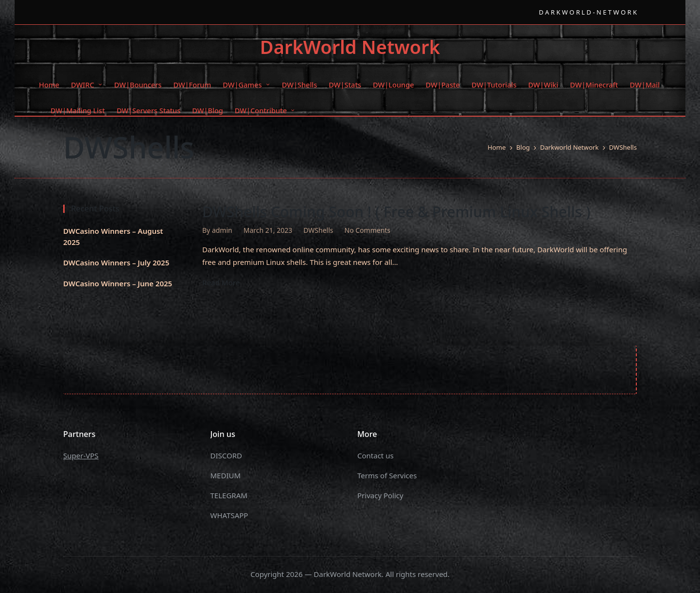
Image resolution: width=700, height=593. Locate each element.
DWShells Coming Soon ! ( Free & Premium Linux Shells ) (396, 212)
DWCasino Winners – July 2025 (116, 262)
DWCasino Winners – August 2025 (113, 236)
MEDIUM (226, 475)
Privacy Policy (380, 495)
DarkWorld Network (350, 47)
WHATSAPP (229, 515)
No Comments (368, 230)
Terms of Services (387, 475)
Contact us (376, 455)
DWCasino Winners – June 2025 (118, 283)
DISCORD (226, 455)
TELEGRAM (229, 495)
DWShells (318, 230)
